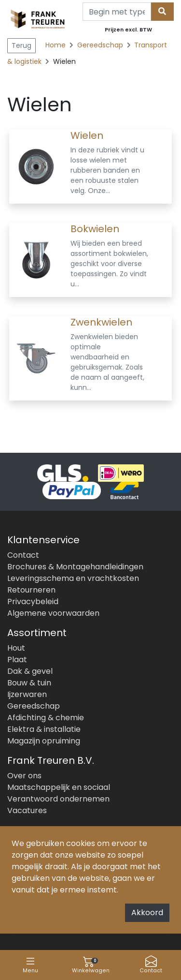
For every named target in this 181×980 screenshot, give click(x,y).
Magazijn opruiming (44, 741)
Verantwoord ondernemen (58, 799)
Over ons (24, 776)
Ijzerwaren (27, 694)
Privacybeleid (33, 601)
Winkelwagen (91, 965)
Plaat (17, 660)
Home (56, 45)
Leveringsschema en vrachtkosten (73, 578)
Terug (21, 45)
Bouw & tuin (29, 683)
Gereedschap (101, 45)
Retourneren (31, 590)
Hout (16, 648)
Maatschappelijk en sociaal (59, 787)
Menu (30, 965)
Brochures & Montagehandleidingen (75, 567)
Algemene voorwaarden (53, 613)
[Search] (117, 12)
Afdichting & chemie (46, 718)
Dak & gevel (30, 671)
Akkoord (147, 913)
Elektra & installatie (44, 729)
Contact (151, 965)
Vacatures (27, 810)
